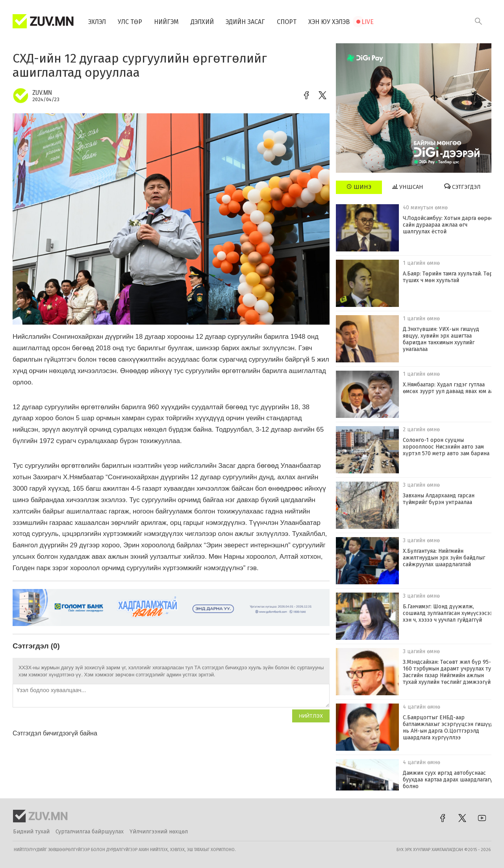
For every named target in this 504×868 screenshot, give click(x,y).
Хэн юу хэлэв (329, 22)
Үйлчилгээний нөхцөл (159, 832)
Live (368, 22)
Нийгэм (166, 22)
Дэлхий (202, 22)
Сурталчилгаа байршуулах (90, 832)
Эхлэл (97, 22)
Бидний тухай (31, 832)
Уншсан (408, 187)
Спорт (287, 22)
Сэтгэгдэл (462, 187)
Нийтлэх (311, 716)
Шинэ (359, 187)
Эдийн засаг (245, 22)
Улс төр (130, 22)
